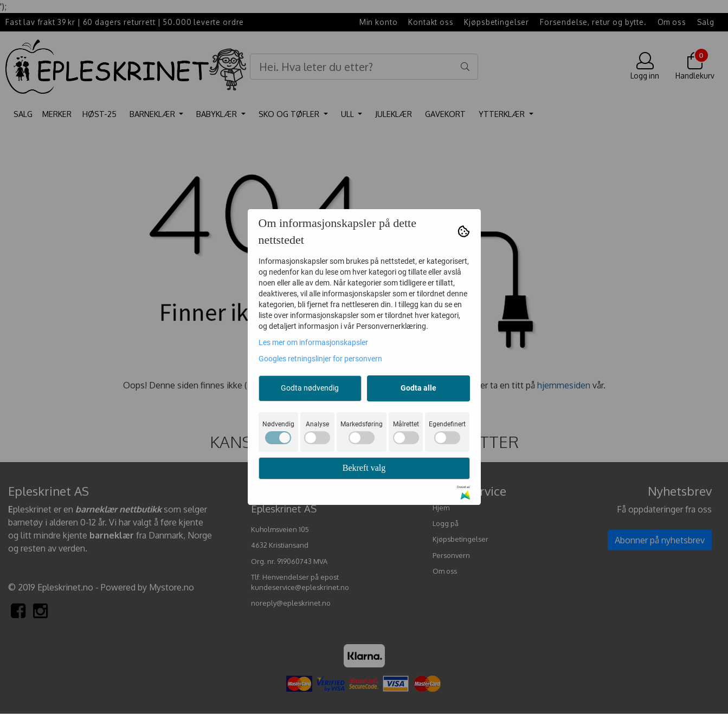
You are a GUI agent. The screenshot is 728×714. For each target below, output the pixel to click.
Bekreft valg (364, 468)
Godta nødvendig (310, 388)
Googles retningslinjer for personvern (320, 359)
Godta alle (418, 388)
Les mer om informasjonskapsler (313, 342)
